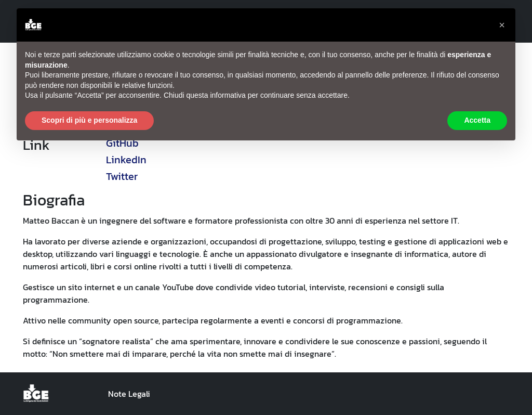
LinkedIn (126, 160)
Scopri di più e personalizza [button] (89, 120)
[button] (502, 25)
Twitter (122, 176)
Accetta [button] (477, 120)
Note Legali (129, 394)
